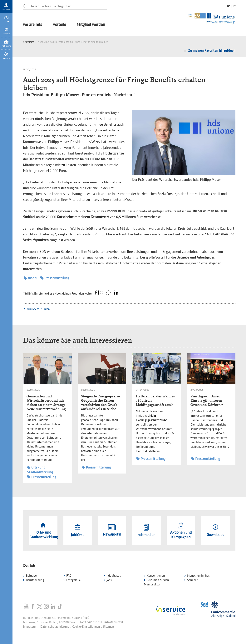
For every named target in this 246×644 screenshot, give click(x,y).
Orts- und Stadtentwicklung (40, 470)
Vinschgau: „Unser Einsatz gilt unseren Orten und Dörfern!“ (207, 400)
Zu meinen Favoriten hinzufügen (212, 51)
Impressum (30, 627)
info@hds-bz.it (114, 622)
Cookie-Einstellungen (86, 627)
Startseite (29, 42)
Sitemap (108, 627)
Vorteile (59, 25)
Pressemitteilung (55, 278)
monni (30, 278)
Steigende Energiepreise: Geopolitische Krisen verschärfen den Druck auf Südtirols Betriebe (101, 403)
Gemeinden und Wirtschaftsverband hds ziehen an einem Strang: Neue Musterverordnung (46, 403)
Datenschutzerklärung (55, 627)
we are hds (33, 25)
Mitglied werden (91, 25)
